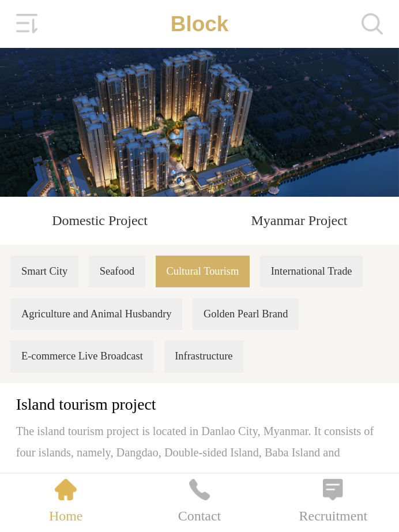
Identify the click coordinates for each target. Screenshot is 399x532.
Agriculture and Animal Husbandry (97, 314)
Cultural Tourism (202, 271)
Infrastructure (204, 356)
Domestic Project (100, 220)
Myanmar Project (299, 220)
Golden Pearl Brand (246, 314)
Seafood (117, 271)
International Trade (312, 271)
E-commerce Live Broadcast (82, 356)
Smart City (44, 271)
